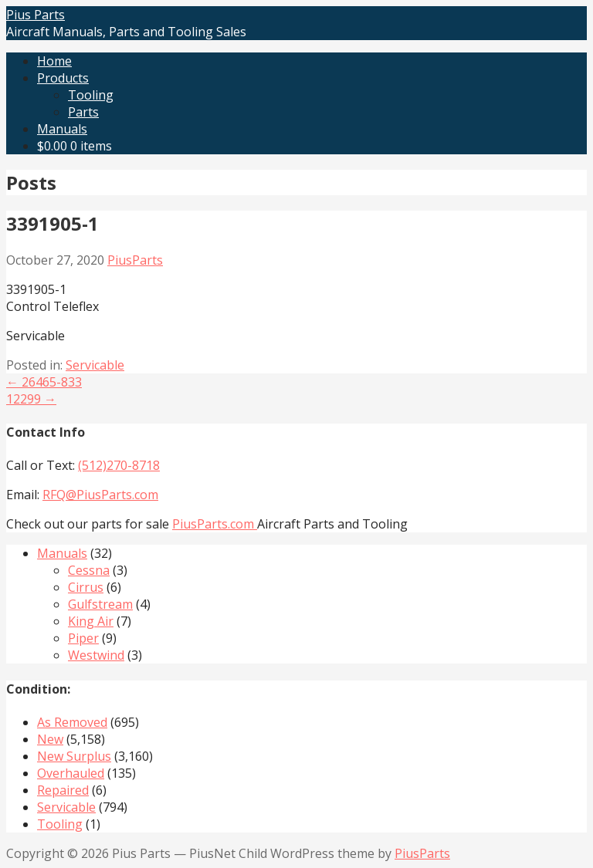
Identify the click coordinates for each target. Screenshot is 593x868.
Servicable (95, 365)
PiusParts (135, 260)
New (50, 739)
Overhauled (71, 773)
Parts (83, 112)
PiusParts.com (215, 524)
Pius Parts (36, 15)
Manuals (62, 129)
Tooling (91, 95)
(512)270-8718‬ (119, 465)
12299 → (31, 399)
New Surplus (74, 756)
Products (63, 78)
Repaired (63, 790)
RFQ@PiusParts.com (100, 495)
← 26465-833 (44, 382)
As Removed (72, 722)
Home (54, 61)
